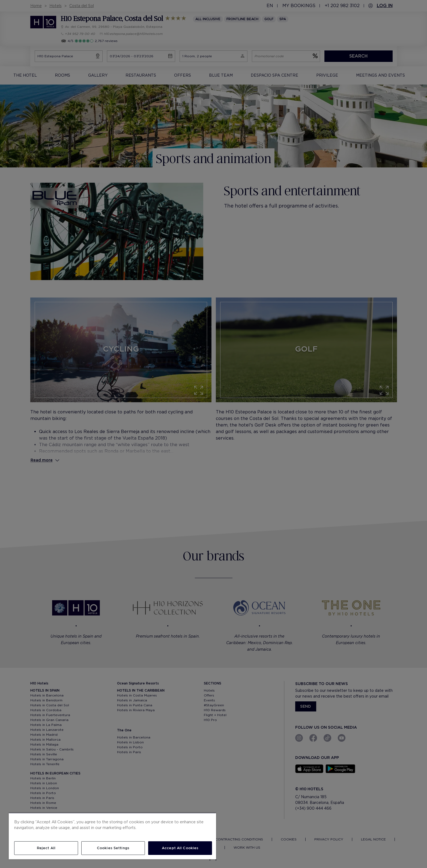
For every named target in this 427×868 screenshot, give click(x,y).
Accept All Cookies (180, 848)
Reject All (46, 848)
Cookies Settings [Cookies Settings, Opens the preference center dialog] (113, 848)
